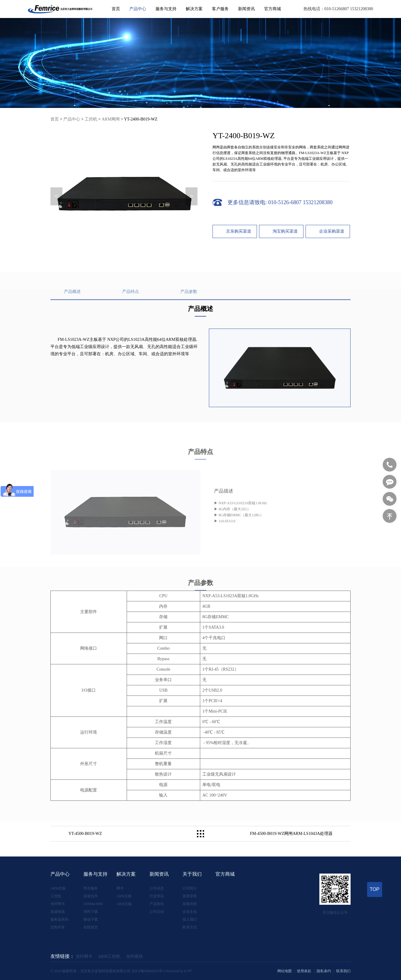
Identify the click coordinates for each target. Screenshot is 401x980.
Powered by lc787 (179, 971)
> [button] (192, 196)
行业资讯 (157, 896)
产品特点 (131, 307)
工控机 (91, 119)
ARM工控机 (109, 956)
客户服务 (220, 9)
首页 (116, 9)
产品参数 (189, 307)
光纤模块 (134, 956)
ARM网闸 (111, 119)
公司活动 (157, 912)
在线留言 (91, 927)
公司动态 (157, 888)
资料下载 (91, 912)
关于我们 (192, 874)
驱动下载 (91, 919)
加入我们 (190, 919)
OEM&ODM (93, 904)
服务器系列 (59, 919)
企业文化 (190, 912)
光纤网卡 (58, 904)
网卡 (120, 888)
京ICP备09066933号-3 (148, 971)
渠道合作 (91, 896)
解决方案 (194, 9)
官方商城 (273, 9)
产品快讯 (157, 904)
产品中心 (138, 9)
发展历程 (190, 904)
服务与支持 (166, 9)
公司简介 (190, 888)
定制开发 (58, 927)
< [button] (57, 196)
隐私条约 (324, 971)
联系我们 (343, 971)
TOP (375, 889)
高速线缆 (58, 912)
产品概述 (72, 307)
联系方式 (190, 927)
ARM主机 (124, 896)
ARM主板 (58, 888)
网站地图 (285, 971)
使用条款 (304, 971)
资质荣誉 (190, 896)
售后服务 (91, 888)
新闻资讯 (246, 9)
